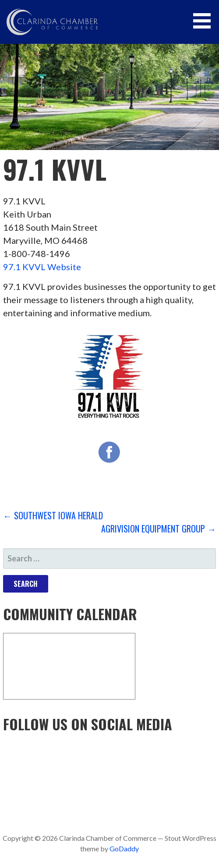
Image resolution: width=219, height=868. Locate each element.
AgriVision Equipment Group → (159, 529)
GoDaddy (124, 848)
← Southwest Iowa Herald (53, 515)
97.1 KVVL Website (42, 267)
